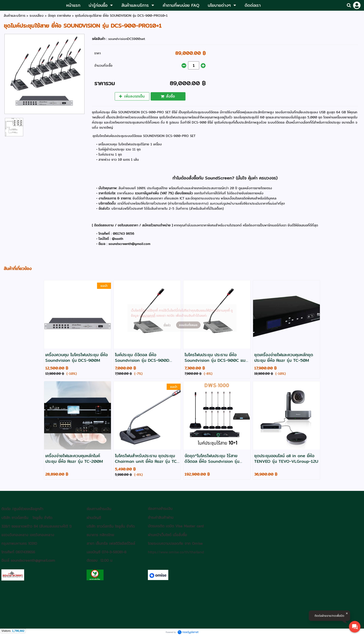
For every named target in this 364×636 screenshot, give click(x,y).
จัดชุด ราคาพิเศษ (59, 16)
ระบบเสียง (37, 16)
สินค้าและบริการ (15, 16)
